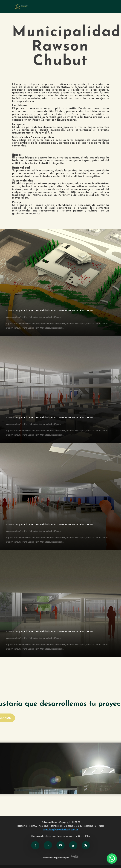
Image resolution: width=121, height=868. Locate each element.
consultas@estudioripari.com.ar (60, 830)
